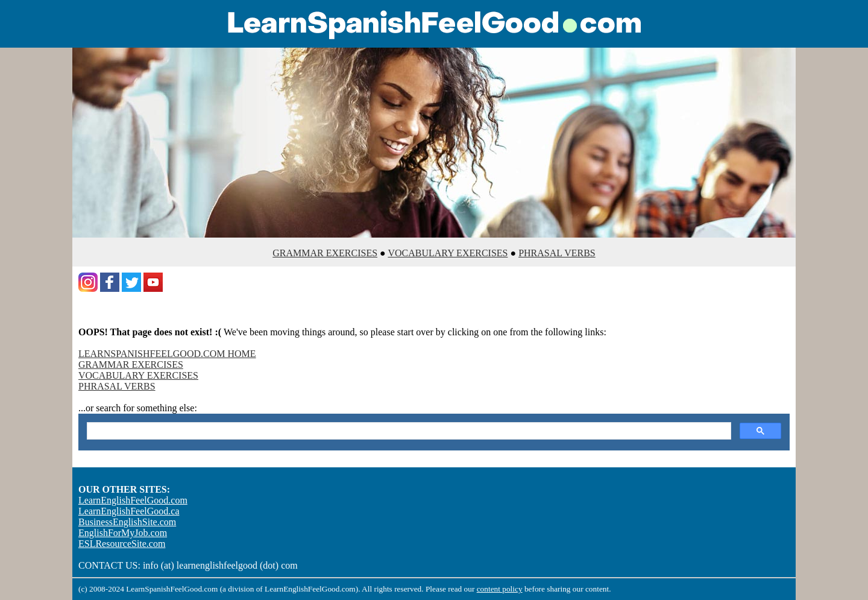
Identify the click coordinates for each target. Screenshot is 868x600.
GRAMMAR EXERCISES (325, 253)
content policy (500, 589)
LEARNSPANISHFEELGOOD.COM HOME (167, 354)
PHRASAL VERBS (557, 253)
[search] (408, 431)
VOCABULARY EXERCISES (448, 253)
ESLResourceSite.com (122, 544)
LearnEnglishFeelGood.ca (129, 511)
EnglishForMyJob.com (123, 533)
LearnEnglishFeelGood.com (133, 500)
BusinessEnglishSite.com (127, 522)
